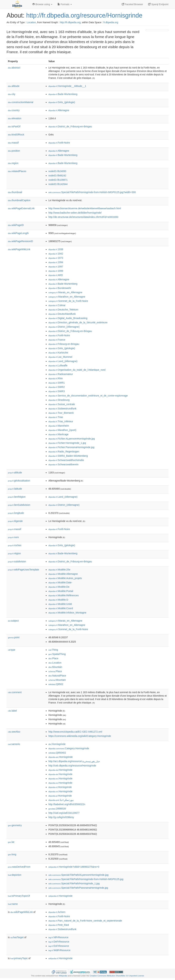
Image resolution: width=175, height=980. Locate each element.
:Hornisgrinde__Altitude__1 (67, 86)
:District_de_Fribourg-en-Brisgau (70, 126)
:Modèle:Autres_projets (65, 578)
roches (15, 545)
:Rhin (56, 378)
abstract (14, 68)
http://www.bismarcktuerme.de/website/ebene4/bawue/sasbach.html (85, 208)
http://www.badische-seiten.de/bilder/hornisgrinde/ (75, 213)
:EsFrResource (59, 946)
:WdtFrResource (59, 950)
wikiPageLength (18, 233)
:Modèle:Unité (60, 604)
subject (13, 621)
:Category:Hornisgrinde (69, 748)
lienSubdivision (19, 505)
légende (15, 521)
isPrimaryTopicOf (19, 896)
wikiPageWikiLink (19, 249)
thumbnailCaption (19, 200)
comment (15, 692)
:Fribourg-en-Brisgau (64, 344)
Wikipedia (63, 976)
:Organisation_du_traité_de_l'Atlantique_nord (77, 370)
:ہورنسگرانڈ (61, 800)
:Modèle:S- (59, 600)
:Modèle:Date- (60, 582)
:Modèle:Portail (61, 591)
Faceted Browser (132, 4)
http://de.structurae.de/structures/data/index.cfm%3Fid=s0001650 (83, 217)
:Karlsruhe (58, 353)
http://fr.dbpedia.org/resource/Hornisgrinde (84, 15)
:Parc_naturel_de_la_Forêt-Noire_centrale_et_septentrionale (85, 921)
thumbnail (15, 192)
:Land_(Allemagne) (63, 361)
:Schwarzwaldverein (63, 464)
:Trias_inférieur (61, 421)
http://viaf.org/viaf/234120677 (64, 813)
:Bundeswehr (60, 288)
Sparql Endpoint (158, 4)
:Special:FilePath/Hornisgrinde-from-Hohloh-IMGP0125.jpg (86, 879)
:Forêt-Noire (59, 143)
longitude (16, 513)
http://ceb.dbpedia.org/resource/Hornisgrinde (72, 766)
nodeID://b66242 (57, 176)
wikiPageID (16, 225)
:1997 (56, 267)
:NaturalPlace (57, 676)
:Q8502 (56, 684)
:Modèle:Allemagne (63, 574)
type (12, 650)
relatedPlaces (17, 171)
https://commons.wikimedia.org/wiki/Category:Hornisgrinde (80, 736)
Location (31, 22)
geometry (15, 825)
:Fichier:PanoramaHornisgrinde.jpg (71, 447)
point (14, 637)
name (13, 904)
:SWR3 (57, 391)
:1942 (56, 254)
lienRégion (17, 497)
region (13, 163)
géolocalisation (19, 481)
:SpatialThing (57, 654)
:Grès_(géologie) (62, 102)
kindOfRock (16, 135)
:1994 (56, 262)
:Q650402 (57, 753)
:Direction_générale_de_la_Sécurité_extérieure (78, 322)
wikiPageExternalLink (21, 208)
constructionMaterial (21, 102)
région (14, 553)
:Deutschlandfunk (62, 314)
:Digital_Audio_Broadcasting (68, 318)
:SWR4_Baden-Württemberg (68, 456)
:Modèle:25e (59, 570)
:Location (55, 663)
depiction (15, 875)
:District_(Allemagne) (64, 327)
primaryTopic (19, 958)
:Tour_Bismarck (61, 413)
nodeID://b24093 (57, 171)
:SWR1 (57, 383)
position (14, 151)
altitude (14, 86)
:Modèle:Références (64, 595)
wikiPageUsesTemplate (24, 570)
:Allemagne (59, 110)
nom (13, 537)
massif (13, 143)
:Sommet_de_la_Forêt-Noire (68, 301)
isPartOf (14, 126)
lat (11, 842)
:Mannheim (59, 426)
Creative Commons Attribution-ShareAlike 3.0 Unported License (117, 976)
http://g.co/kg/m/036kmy (61, 817)
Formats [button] (65, 4)
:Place (53, 658)
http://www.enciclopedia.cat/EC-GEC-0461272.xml (75, 732)
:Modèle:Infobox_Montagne (67, 613)
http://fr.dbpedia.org (70, 22)
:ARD (56, 275)
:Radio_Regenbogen (64, 452)
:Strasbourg (59, 400)
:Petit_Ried (59, 925)
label (12, 711)
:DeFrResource (59, 942)
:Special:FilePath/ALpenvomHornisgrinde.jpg (78, 875)
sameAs (14, 744)
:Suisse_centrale (62, 404)
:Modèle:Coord (61, 608)
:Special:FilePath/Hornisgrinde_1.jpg (74, 883)
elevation (15, 118)
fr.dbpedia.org (111, 22)
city (12, 94)
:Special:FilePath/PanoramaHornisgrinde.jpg (78, 888)
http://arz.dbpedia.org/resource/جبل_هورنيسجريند (74, 761)
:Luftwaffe (58, 365)
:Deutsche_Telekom (63, 310)
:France (57, 340)
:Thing (53, 650)
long (12, 854)
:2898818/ (57, 809)
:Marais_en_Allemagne (65, 292)
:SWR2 (57, 387)
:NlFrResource (58, 937)
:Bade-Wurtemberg (63, 94)
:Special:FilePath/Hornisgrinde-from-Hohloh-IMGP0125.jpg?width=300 (92, 192)
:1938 (56, 249)
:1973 (56, 258)
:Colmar (57, 305)
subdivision (17, 561)
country (14, 110)
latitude (15, 489)
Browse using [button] (42, 4)
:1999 (56, 271)
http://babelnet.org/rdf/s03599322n (67, 804)
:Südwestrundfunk (62, 409)
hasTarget (17, 937)
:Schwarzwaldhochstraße (66, 460)
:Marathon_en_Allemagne (67, 297)
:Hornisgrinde (57, 744)
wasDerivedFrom (19, 867)
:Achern (57, 912)
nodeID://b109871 (58, 180)
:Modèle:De (59, 587)
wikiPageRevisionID (20, 241)
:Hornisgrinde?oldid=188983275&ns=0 (74, 867)
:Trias (56, 417)
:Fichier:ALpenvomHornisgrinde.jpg (72, 439)
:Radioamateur (61, 374)
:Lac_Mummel (60, 357)
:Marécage (58, 434)
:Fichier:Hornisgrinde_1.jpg (67, 443)
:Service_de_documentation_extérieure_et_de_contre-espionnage (88, 396)
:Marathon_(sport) (62, 430)
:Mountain (55, 667)
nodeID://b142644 (58, 184)
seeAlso (14, 732)
